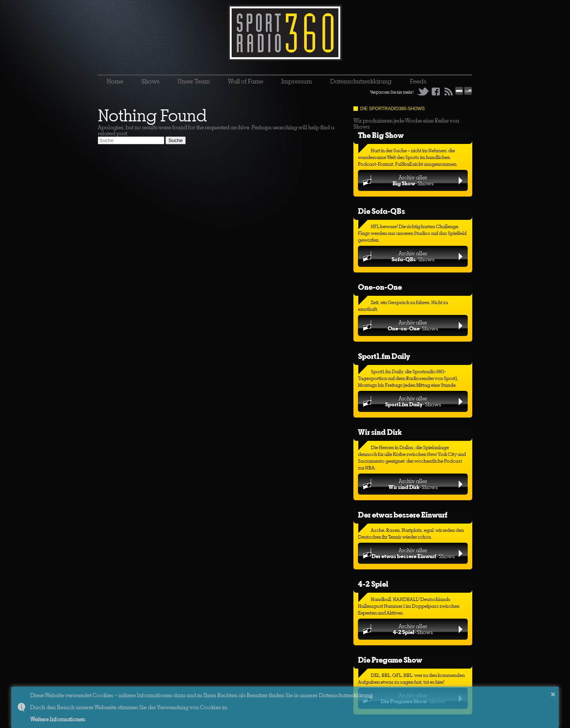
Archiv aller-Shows (413, 180)
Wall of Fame (246, 81)
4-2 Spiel (373, 584)
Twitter (423, 91)
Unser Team (194, 81)
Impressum (297, 81)
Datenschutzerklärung (361, 81)
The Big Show (381, 135)
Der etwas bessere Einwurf (403, 515)
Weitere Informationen (58, 719)
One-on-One (380, 287)
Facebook (436, 91)
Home (115, 81)
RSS (449, 91)
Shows (150, 81)
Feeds (418, 81)
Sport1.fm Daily (384, 356)
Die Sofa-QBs (381, 211)
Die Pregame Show (390, 660)
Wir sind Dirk (380, 432)
